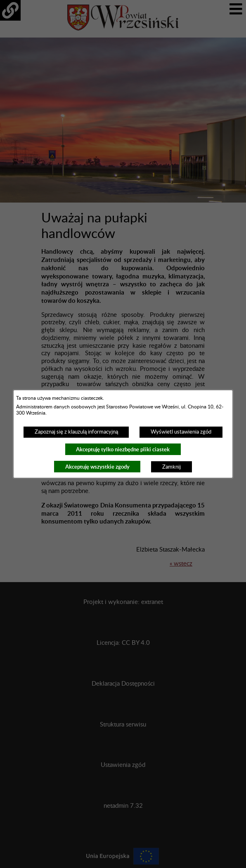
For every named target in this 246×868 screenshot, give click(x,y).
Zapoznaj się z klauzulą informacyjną (76, 432)
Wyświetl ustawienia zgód (181, 432)
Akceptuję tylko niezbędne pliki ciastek (123, 449)
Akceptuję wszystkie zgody (97, 467)
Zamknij (171, 467)
